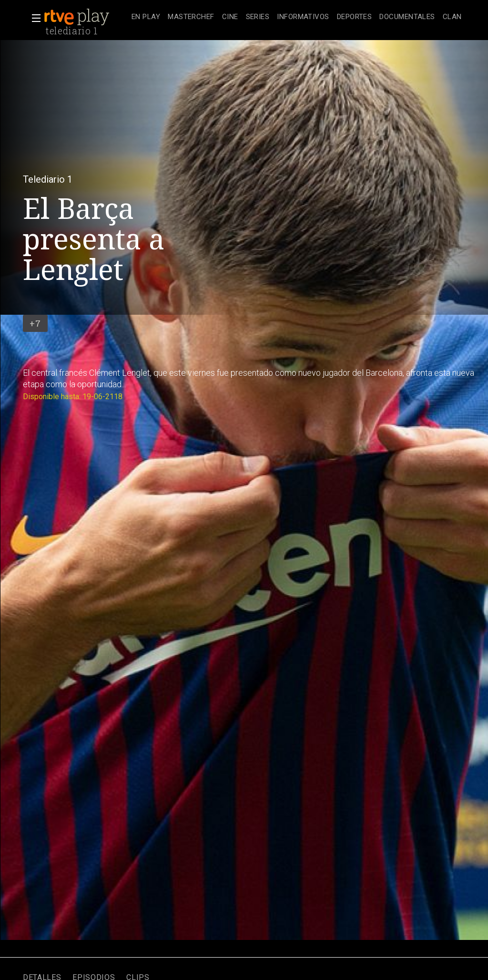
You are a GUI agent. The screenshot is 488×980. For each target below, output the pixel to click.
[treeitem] (146, 17)
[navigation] (297, 17)
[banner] (86, 17)
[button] (33, 18)
